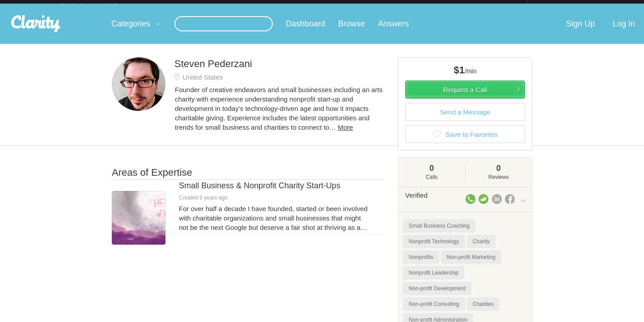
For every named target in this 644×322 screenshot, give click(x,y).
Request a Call (465, 97)
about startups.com (559, 6)
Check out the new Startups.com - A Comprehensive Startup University (430, 6)
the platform (98, 5)
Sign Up (580, 31)
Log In (624, 31)
